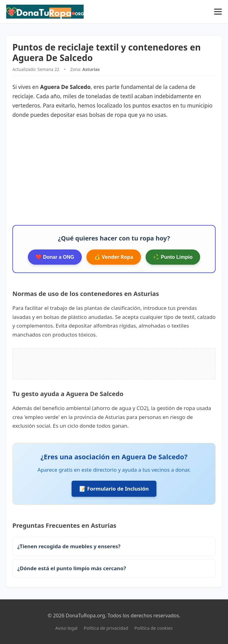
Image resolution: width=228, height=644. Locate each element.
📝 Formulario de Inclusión (114, 489)
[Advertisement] (114, 172)
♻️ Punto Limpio (173, 257)
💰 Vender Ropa (114, 257)
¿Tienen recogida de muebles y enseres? (69, 546)
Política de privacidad (106, 628)
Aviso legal (66, 628)
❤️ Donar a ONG (55, 257)
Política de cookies (154, 628)
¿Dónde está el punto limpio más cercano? (72, 568)
